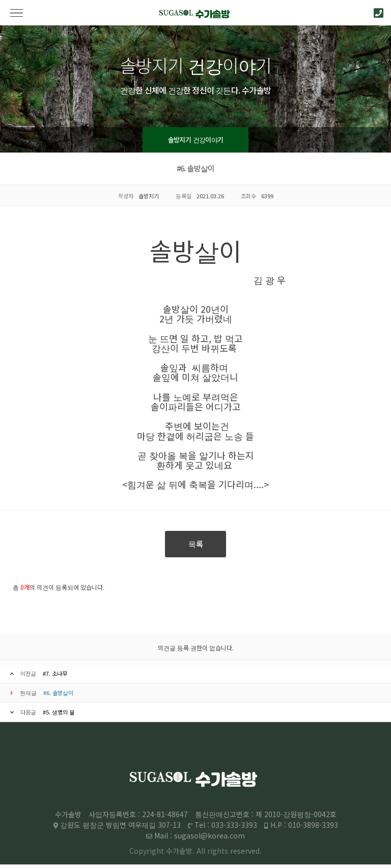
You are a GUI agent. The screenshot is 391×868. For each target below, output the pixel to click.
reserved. (246, 851)
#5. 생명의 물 (59, 712)
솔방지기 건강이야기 (196, 140)
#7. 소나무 (55, 673)
